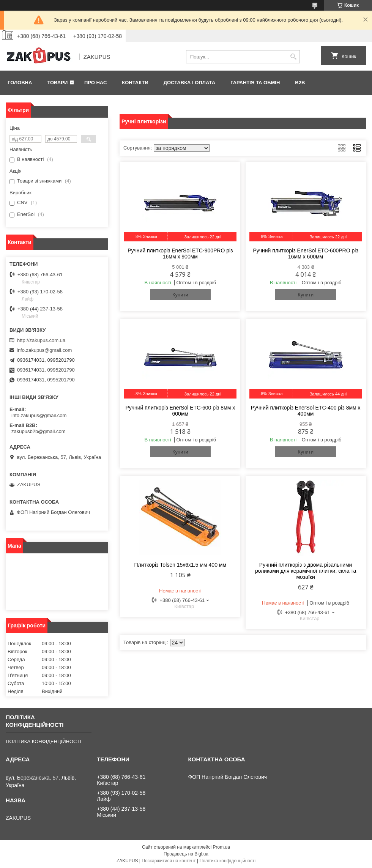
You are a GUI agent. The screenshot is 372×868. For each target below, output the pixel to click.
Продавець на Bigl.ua (186, 854)
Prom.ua (221, 847)
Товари (57, 83)
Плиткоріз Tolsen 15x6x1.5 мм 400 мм (180, 565)
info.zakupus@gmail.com (44, 350)
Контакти (135, 83)
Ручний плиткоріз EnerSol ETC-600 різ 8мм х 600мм (180, 411)
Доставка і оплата (189, 83)
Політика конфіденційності (228, 861)
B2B (300, 83)
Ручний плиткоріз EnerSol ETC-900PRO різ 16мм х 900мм (180, 254)
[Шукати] (293, 57)
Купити (180, 295)
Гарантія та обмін (255, 83)
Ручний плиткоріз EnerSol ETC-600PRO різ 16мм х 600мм (305, 254)
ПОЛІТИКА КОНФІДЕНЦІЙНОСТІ (43, 741)
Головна (20, 83)
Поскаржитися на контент (169, 861)
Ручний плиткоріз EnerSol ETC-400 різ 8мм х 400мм (306, 411)
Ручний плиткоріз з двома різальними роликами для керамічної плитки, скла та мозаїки (306, 571)
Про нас (95, 83)
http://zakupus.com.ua (41, 340)
